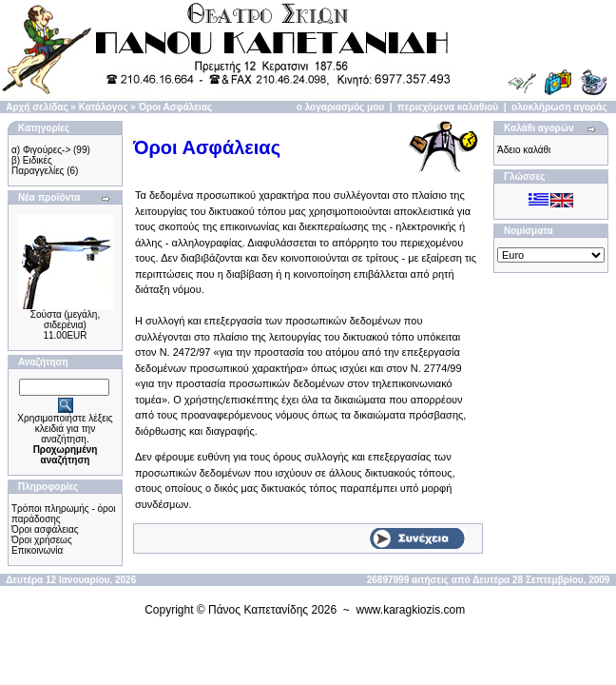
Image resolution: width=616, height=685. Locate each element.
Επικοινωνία (37, 550)
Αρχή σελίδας (37, 107)
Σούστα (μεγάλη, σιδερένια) (65, 320)
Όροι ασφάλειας (45, 529)
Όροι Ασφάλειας (176, 107)
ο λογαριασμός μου (340, 107)
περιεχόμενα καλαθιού (448, 107)
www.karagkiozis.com (411, 610)
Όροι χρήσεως (42, 540)
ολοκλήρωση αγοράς (559, 107)
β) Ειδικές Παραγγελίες (38, 166)
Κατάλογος (104, 107)
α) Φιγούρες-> (41, 150)
